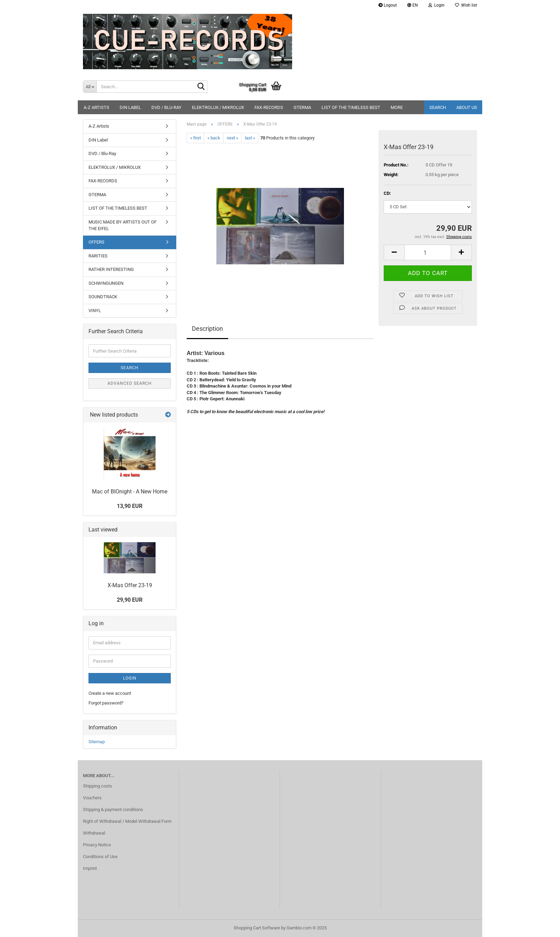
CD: (387, 193)
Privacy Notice (97, 845)
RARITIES (98, 256)
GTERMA (302, 107)
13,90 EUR (130, 506)
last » (250, 138)
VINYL (95, 311)
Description (207, 329)
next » (232, 138)
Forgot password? (106, 703)
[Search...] (90, 87)
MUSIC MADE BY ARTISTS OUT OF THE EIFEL (123, 225)
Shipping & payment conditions (113, 809)
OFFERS (96, 242)
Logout (388, 5)
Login (130, 678)
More (397, 107)
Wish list (466, 5)
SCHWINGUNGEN (106, 283)
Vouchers (92, 798)
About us (467, 107)
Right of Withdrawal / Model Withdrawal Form (127, 821)
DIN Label (130, 107)
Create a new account (110, 693)
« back (214, 138)
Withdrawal (94, 833)
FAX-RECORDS (269, 107)
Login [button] (436, 5)
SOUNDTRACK (103, 297)
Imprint (90, 868)
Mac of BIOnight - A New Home (130, 492)
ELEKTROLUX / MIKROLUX (218, 107)
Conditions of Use (100, 857)
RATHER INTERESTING (111, 269)
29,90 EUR (130, 600)
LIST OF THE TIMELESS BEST (351, 107)
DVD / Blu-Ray (166, 107)
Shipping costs (97, 786)
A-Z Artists (96, 107)
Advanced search (130, 383)
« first (195, 138)
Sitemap (97, 742)
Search (438, 107)
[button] (413, 5)
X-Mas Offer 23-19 (130, 585)
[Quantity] (428, 252)
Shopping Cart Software (257, 928)
